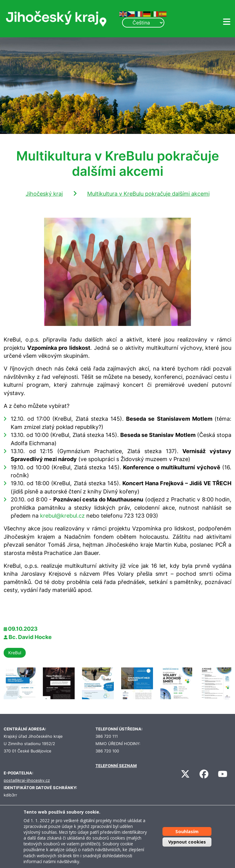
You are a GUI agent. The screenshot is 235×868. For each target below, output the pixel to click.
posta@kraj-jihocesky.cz (27, 780)
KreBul (15, 653)
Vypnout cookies (187, 842)
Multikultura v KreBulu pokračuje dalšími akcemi (148, 194)
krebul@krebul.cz (62, 516)
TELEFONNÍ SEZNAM (116, 766)
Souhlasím (187, 831)
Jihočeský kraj (44, 194)
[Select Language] (143, 23)
